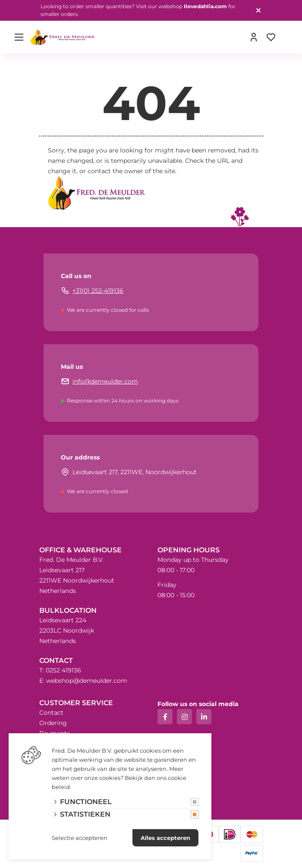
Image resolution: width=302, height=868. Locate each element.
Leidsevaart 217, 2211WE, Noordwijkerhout (135, 472)
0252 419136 (63, 670)
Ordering (53, 723)
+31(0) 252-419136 (98, 291)
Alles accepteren (165, 838)
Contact (51, 713)
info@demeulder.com (105, 381)
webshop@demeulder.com (87, 681)
